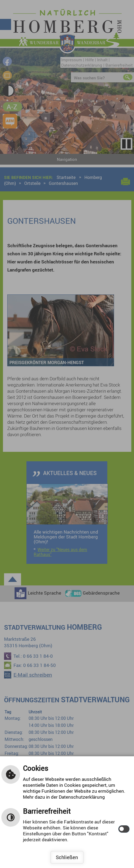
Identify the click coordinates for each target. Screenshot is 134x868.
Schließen (67, 857)
